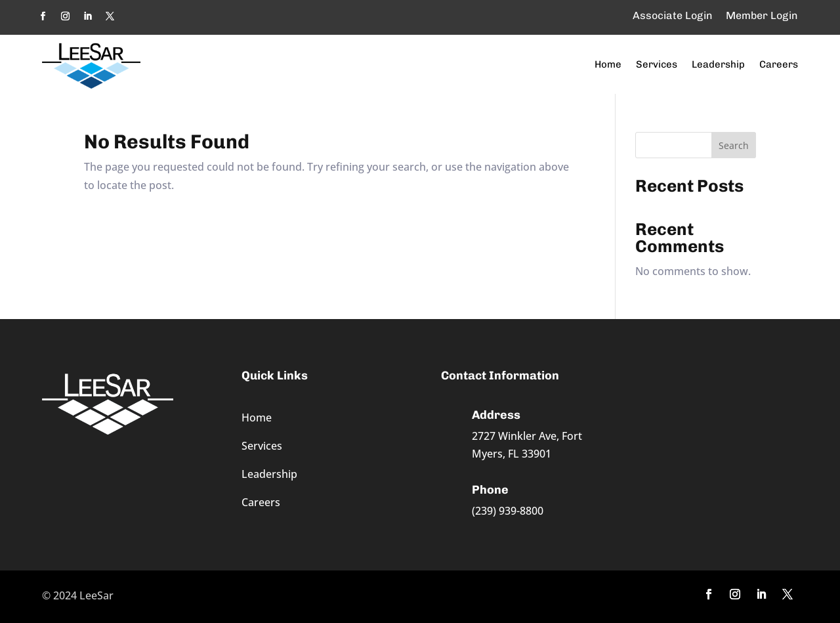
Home (608, 64)
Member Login (762, 15)
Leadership (718, 64)
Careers (779, 64)
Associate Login (673, 15)
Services (657, 64)
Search (734, 145)
